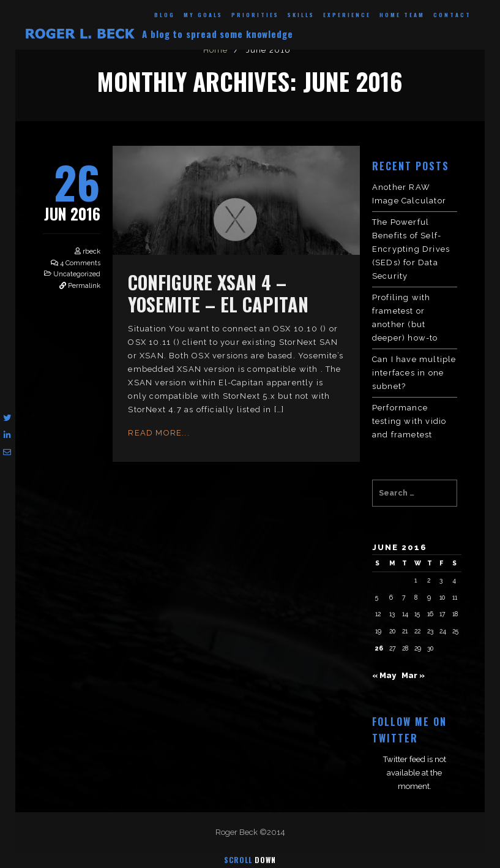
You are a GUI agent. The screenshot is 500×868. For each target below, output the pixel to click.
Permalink (84, 286)
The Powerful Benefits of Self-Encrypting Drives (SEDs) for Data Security (411, 249)
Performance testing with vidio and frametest (409, 421)
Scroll (250, 860)
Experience (347, 15)
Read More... (159, 433)
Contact (452, 15)
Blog (165, 15)
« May (384, 675)
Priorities (255, 15)
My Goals (203, 15)
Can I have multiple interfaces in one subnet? (414, 373)
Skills (301, 15)
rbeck (91, 251)
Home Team (402, 15)
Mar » (413, 675)
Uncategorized (77, 274)
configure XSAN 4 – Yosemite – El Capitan (218, 293)
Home (216, 50)
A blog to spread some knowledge (218, 34)
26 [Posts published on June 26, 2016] (379, 648)
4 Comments (80, 263)
